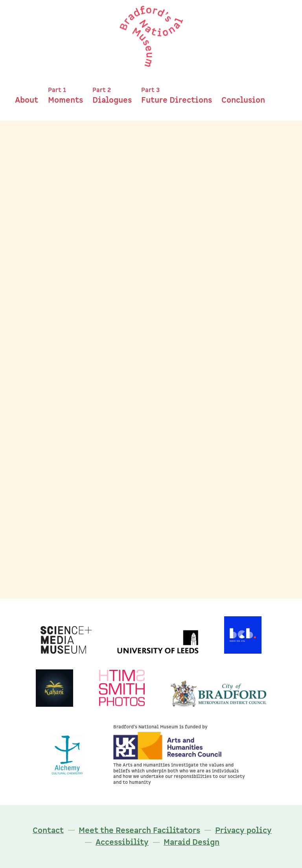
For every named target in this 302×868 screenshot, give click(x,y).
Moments (65, 96)
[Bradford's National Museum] (151, 67)
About (27, 100)
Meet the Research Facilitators (139, 830)
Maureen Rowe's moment (167, 528)
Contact (48, 830)
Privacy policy (243, 830)
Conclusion (243, 100)
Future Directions (177, 96)
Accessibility (122, 842)
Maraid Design (192, 842)
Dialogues (112, 96)
